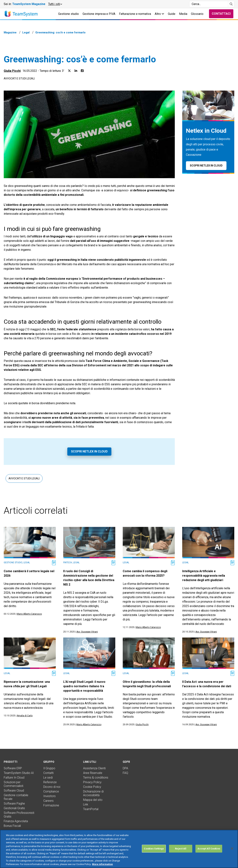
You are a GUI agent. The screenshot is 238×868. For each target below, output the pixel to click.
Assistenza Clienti (94, 768)
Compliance (51, 791)
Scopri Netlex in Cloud (89, 451)
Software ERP (13, 768)
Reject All (181, 849)
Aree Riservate (93, 773)
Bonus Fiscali (12, 826)
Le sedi (48, 778)
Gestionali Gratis (14, 808)
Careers (48, 801)
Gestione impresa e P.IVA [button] (99, 14)
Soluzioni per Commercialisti (13, 784)
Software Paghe (14, 804)
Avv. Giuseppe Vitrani (87, 632)
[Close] (232, 849)
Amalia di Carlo (25, 716)
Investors (49, 796)
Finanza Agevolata (16, 821)
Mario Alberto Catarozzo (29, 614)
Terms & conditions (96, 778)
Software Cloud (14, 791)
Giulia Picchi (12, 71)
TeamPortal (91, 809)
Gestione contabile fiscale (16, 797)
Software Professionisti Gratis (19, 815)
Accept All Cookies (209, 849)
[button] (55, 4)
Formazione (51, 805)
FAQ (125, 773)
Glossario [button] (197, 14)
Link (86, 804)
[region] (119, 849)
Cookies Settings (154, 849)
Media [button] (183, 14)
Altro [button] (159, 14)
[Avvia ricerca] (231, 4)
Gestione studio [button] (69, 14)
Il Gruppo (49, 768)
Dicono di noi (52, 787)
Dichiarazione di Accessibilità (93, 793)
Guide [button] (172, 14)
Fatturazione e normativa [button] (135, 14)
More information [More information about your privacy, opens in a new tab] (102, 864)
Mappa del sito (93, 800)
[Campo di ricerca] (209, 4)
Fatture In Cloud (14, 778)
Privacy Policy (92, 782)
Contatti (48, 773)
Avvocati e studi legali (19, 79)
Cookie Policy (92, 787)
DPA (125, 768)
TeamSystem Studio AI (19, 773)
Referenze (50, 782)
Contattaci (221, 14)
